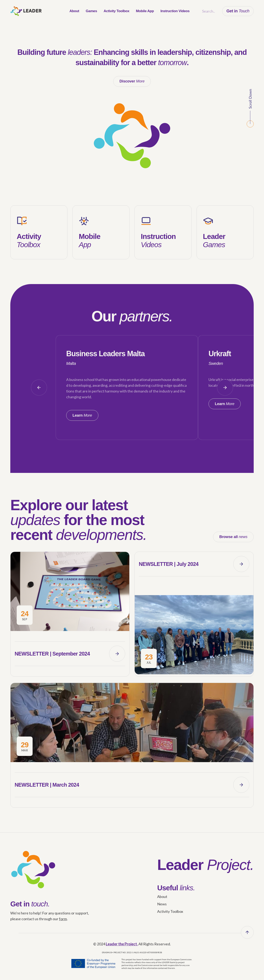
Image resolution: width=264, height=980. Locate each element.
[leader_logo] (26, 11)
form (63, 923)
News (162, 908)
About (162, 901)
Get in (238, 11)
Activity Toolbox (170, 916)
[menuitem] (74, 11)
